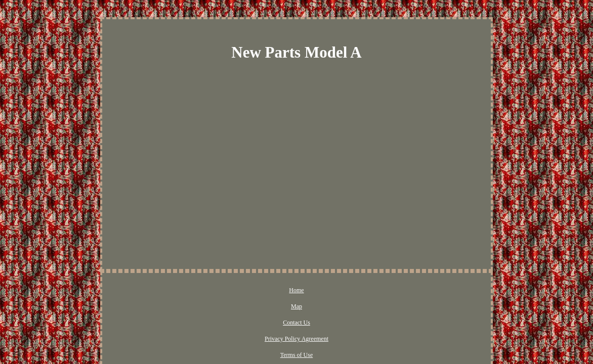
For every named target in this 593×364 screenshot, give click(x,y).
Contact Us (256, 291)
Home (199, 291)
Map (224, 291)
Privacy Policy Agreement (313, 291)
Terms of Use (373, 291)
